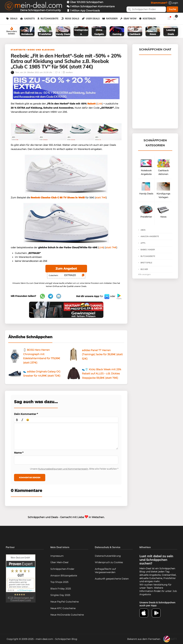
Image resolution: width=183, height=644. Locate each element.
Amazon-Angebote (150, 236)
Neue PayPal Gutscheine (64, 602)
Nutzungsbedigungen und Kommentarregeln (63, 469)
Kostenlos (149, 19)
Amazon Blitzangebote (64, 576)
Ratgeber (112, 19)
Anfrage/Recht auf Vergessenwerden (105, 571)
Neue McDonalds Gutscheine (67, 615)
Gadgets (29, 19)
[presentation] (17, 420)
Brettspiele (146, 263)
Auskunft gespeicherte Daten (112, 579)
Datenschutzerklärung (108, 556)
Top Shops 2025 (59, 582)
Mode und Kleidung (41, 50)
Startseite (18, 50)
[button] (17, 420)
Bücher (144, 269)
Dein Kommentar (26, 414)
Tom (15, 72)
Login (173, 3)
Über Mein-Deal (59, 562)
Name (19, 453)
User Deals (93, 19)
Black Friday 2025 (61, 589)
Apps (143, 243)
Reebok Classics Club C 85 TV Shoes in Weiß (58, 198)
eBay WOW (130, 19)
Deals (14, 19)
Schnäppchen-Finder (62, 569)
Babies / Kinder (148, 250)
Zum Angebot (66, 269)
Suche (172, 9)
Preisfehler (170, 578)
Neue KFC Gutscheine (63, 608)
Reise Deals (72, 19)
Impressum (57, 556)
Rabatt (91, 104)
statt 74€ (101, 198)
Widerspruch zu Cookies (109, 562)
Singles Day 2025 (60, 595)
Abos (143, 230)
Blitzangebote (50, 19)
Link (100, 104)
